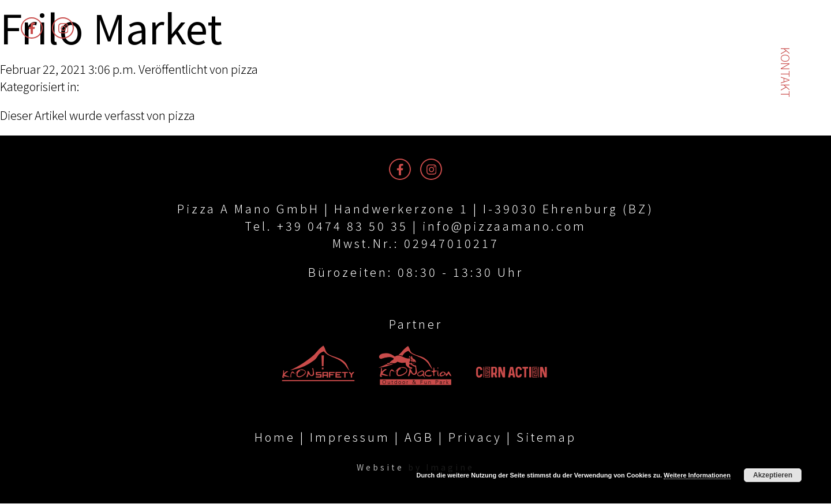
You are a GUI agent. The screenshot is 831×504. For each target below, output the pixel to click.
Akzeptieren (773, 475)
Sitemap (546, 437)
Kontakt (786, 72)
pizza (244, 69)
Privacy (475, 437)
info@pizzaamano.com (504, 226)
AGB (419, 437)
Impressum (350, 437)
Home (275, 437)
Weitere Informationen (697, 475)
